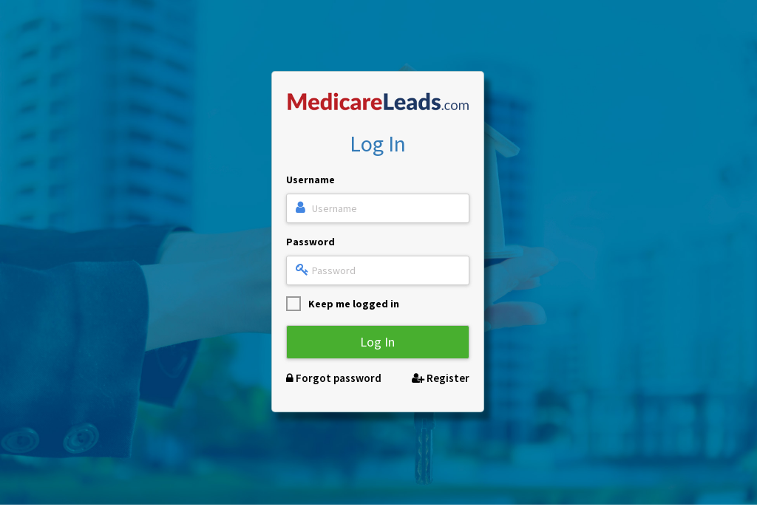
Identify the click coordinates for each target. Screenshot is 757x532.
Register (441, 378)
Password (310, 242)
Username (310, 180)
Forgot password (334, 378)
